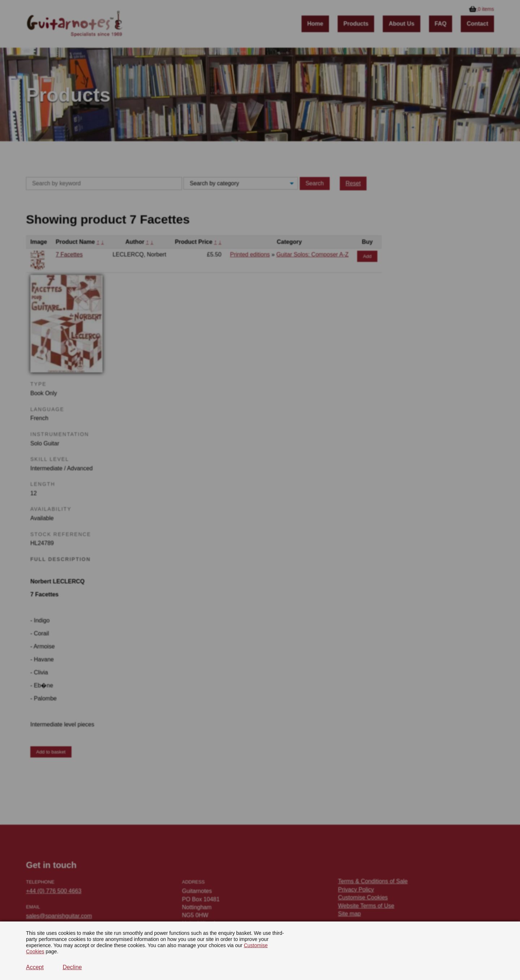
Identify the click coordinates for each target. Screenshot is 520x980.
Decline (72, 967)
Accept (35, 967)
